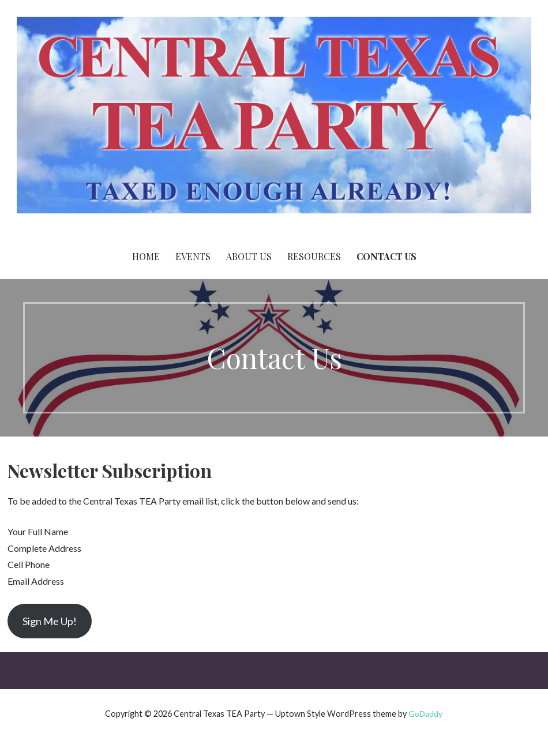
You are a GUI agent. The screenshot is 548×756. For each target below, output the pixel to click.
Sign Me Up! (50, 621)
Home (146, 256)
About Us (249, 256)
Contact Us (386, 256)
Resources (314, 256)
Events (193, 256)
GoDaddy (425, 714)
